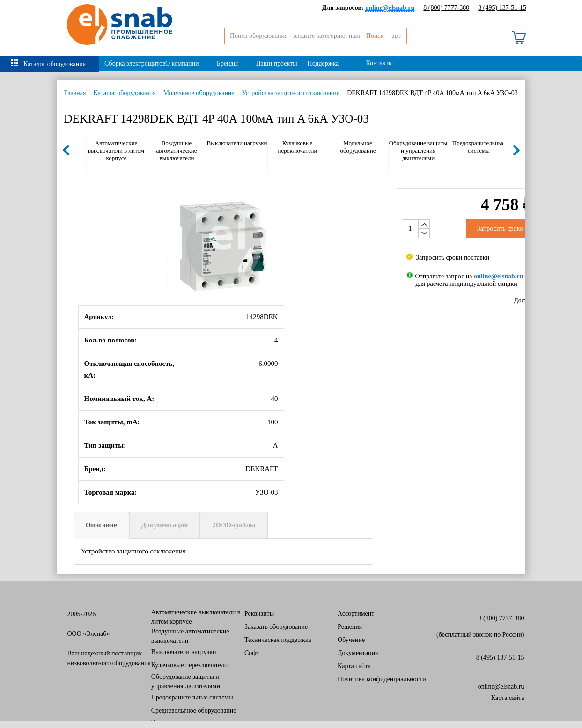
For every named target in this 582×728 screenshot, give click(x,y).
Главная (75, 93)
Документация (165, 525)
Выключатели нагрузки (237, 143)
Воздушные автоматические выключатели (176, 150)
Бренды (227, 63)
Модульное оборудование (199, 93)
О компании (182, 63)
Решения (350, 627)
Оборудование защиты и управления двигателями (418, 150)
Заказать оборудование (276, 627)
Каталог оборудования (55, 64)
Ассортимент (356, 614)
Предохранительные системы (479, 147)
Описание (101, 525)
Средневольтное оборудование (194, 710)
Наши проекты (276, 63)
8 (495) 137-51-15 (502, 8)
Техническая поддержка (278, 640)
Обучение (351, 640)
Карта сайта (354, 666)
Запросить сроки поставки (448, 258)
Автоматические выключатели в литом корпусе (116, 150)
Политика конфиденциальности (382, 679)
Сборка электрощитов (132, 63)
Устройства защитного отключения (291, 93)
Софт (252, 653)
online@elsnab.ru (501, 687)
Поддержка (323, 63)
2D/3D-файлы (234, 525)
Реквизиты (259, 614)
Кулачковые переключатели (298, 147)
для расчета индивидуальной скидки (467, 284)
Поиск (392, 36)
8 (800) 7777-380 (446, 8)
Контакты (379, 63)
